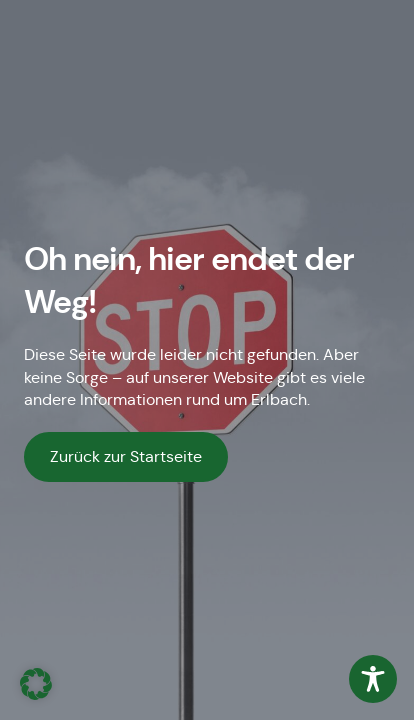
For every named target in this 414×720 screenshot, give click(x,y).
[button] (36, 684)
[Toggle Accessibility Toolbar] (373, 679)
